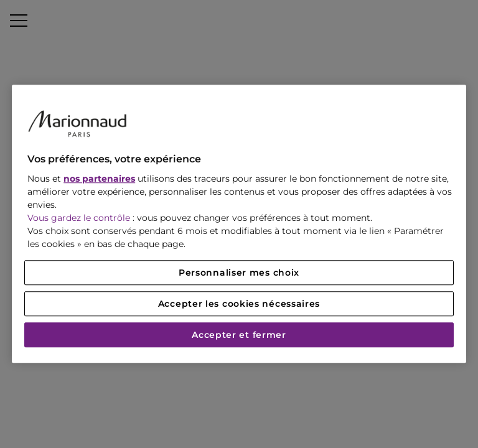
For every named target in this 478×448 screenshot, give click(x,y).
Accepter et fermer (239, 335)
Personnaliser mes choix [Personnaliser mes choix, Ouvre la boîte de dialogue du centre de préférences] (239, 273)
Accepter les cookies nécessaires (239, 304)
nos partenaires (99, 179)
